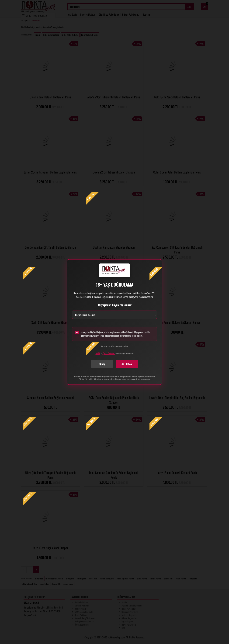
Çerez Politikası (109, 353)
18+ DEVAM (127, 364)
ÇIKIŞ (102, 364)
